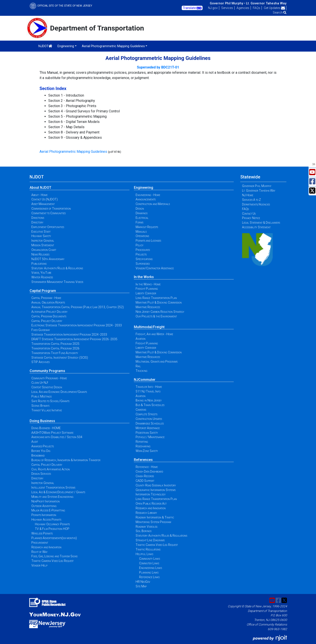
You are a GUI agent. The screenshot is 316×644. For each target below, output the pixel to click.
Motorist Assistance (148, 428)
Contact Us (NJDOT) (45, 199)
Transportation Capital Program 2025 (55, 344)
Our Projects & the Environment (156, 316)
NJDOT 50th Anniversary (48, 259)
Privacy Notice (251, 218)
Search (280, 13)
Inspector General (43, 241)
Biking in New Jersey (149, 400)
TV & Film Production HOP (52, 529)
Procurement (40, 543)
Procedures (143, 250)
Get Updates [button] (274, 8)
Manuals (141, 232)
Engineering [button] (66, 46)
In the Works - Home (148, 284)
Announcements (146, 199)
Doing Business (42, 421)
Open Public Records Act (151, 504)
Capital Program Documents (49, 316)
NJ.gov (213, 8)
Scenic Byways (40, 406)
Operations (142, 236)
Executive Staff (41, 232)
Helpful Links (144, 554)
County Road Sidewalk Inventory (156, 485)
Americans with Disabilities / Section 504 (57, 437)
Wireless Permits (42, 533)
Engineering (144, 188)
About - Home (39, 195)
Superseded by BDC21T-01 (158, 67)
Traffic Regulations (148, 549)
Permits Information (44, 515)
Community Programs (47, 371)
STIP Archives (40, 362)
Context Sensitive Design (47, 387)
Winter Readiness (42, 277)
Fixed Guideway (41, 330)
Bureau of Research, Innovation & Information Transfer (66, 460)
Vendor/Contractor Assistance (155, 268)
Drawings (142, 213)
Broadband (38, 455)
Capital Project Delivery (47, 321)
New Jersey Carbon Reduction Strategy (160, 312)
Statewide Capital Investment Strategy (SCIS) (60, 358)
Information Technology (151, 494)
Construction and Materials (153, 204)
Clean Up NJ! (40, 383)
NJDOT (45, 46)
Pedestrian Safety (147, 433)
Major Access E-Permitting (48, 510)
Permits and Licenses (148, 241)
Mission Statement (43, 245)
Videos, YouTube (41, 273)
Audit (35, 442)
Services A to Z (251, 200)
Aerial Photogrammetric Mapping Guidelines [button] (113, 46)
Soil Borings (144, 531)
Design (140, 209)
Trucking (142, 371)
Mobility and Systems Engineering (52, 497)
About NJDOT (40, 188)
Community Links (150, 559)
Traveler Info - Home (149, 387)
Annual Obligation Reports (48, 302)
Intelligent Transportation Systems (53, 487)
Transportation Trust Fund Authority (55, 353)
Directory (37, 222)
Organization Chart (44, 250)
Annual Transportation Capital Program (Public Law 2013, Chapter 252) (78, 307)
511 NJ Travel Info (148, 391)
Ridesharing (143, 446)
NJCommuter (145, 380)
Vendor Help (39, 565)
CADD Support (145, 481)
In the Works (144, 277)
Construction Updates (149, 419)
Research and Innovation (46, 547)
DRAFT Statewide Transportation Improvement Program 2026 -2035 (74, 339)
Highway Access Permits (46, 520)
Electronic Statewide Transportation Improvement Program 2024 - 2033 (77, 325)
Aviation (141, 339)
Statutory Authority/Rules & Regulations (57, 268)
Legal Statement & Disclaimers (261, 223)
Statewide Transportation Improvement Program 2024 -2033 (69, 335)
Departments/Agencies (256, 204)
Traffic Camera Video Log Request (52, 561)
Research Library (146, 513)
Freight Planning (147, 289)
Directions (38, 218)
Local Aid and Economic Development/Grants (59, 392)
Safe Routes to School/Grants (50, 401)
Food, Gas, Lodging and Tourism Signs (54, 556)
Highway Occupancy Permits (52, 524)
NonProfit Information (46, 501)
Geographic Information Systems (156, 490)
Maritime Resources (148, 307)
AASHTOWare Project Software (52, 433)
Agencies (243, 8)
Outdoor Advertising (44, 506)
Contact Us (249, 214)
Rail (138, 366)
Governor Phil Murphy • (227, 3)
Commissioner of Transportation (51, 209)
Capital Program (43, 291)
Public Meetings (41, 396)
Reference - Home (147, 467)
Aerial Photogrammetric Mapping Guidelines (73, 152)
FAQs (257, 8)
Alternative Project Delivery (49, 312)
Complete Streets (146, 414)
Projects (141, 254)
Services (227, 8)
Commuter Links (149, 563)
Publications (39, 264)
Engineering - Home (148, 195)
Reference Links (149, 577)
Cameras (141, 410)
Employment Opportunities (48, 227)
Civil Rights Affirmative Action (51, 469)
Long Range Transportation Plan (156, 298)
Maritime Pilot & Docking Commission (159, 302)
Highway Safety (41, 236)
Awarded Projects (43, 446)
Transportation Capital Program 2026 (55, 348)
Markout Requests (147, 227)
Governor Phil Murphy (257, 186)
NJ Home (248, 195)
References (143, 460)
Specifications (144, 259)
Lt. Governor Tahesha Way (266, 3)
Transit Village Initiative (47, 410)
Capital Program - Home (46, 298)
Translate (192, 8)
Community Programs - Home (49, 378)
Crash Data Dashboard (149, 471)
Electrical (142, 218)
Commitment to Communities (48, 213)
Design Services (41, 474)
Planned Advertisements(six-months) (54, 538)
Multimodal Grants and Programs (157, 362)
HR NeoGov (143, 582)
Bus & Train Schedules (150, 405)
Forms (139, 222)
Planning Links (149, 572)
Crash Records (145, 476)
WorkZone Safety (147, 451)
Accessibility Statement (256, 227)
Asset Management (43, 204)
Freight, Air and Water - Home (154, 334)
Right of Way (39, 552)
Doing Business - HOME (46, 428)
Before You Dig (41, 451)
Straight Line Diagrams (150, 540)
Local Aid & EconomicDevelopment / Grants (58, 492)
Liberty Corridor (146, 293)
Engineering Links (151, 568)
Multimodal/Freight (149, 327)
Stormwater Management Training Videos (57, 282)
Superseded (143, 264)
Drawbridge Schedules (150, 423)
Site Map (141, 586)
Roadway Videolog (147, 527)
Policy (140, 245)
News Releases (40, 254)
